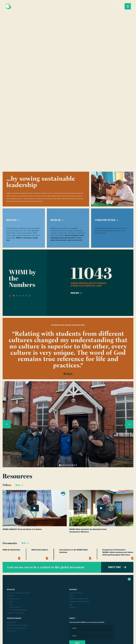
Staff (11, 604)
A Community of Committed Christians (19, 593)
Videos (71, 596)
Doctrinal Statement (13, 599)
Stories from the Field (76, 593)
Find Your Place (12, 622)
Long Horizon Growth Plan (15, 613)
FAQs (71, 604)
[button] (10, 296)
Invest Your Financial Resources (17, 628)
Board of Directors (15, 607)
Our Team (10, 602)
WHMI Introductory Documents (79, 599)
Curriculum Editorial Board (18, 610)
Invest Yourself (12, 631)
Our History (11, 596)
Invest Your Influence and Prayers (17, 625)
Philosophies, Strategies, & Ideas (79, 602)
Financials (72, 607)
